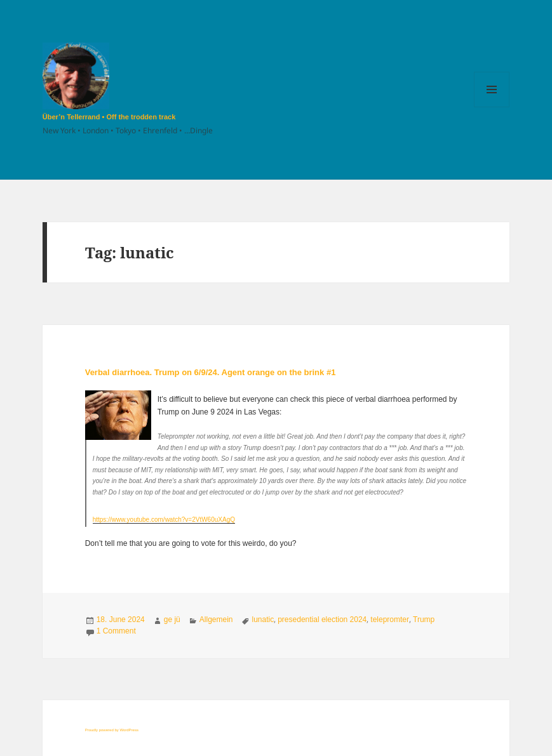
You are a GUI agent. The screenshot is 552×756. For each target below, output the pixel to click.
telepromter (390, 620)
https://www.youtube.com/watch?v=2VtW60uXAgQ (164, 520)
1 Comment (116, 631)
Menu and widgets (492, 107)
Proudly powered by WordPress (112, 730)
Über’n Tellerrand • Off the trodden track (109, 117)
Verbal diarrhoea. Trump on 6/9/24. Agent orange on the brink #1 (211, 372)
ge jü (172, 620)
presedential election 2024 (322, 620)
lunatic (263, 620)
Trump (424, 620)
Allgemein (216, 620)
